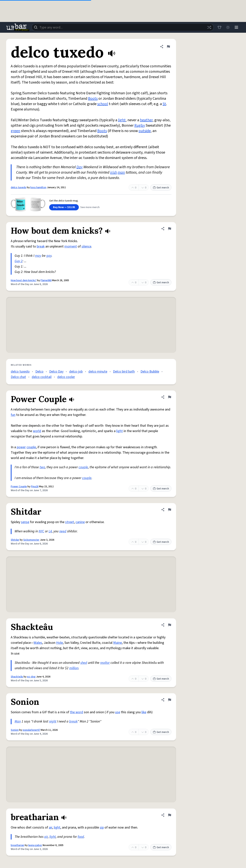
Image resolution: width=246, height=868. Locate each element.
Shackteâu (17, 677)
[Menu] (236, 27)
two (42, 467)
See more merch (90, 207)
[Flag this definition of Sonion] (170, 700)
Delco (39, 372)
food (81, 837)
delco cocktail (42, 377)
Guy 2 (19, 261)
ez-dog (31, 677)
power (21, 447)
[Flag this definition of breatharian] (170, 815)
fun (13, 415)
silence (86, 246)
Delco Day (56, 372)
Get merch (161, 188)
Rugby (140, 125)
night (53, 721)
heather (146, 120)
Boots (93, 99)
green (15, 131)
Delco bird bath (124, 372)
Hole (59, 643)
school (103, 104)
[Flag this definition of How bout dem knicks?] (170, 229)
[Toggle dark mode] (228, 27)
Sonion (15, 730)
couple (31, 447)
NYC (41, 531)
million (74, 668)
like (144, 712)
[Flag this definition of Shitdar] (170, 510)
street (70, 522)
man (121, 172)
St (164, 104)
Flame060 (46, 280)
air (51, 827)
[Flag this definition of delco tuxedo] (168, 47)
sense (25, 522)
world (37, 431)
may (38, 256)
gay (49, 256)
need (63, 531)
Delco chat (18, 377)
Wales (38, 643)
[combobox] (123, 27)
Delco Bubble (150, 372)
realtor (105, 663)
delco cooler (66, 377)
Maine (118, 643)
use (118, 712)
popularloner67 (31, 730)
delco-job (76, 372)
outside (145, 131)
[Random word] (209, 27)
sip (102, 827)
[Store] (219, 27)
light (122, 120)
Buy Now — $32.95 (64, 207)
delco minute (98, 372)
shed (84, 663)
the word (76, 712)
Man (18, 721)
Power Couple (19, 487)
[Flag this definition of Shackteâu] (170, 625)
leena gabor (35, 845)
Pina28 (35, 487)
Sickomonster (31, 540)
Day (80, 167)
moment (71, 246)
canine (80, 522)
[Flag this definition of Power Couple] (170, 397)
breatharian (17, 845)
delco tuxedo (19, 187)
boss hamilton (38, 187)
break (41, 246)
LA (50, 531)
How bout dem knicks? (24, 280)
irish (113, 172)
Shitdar (15, 540)
